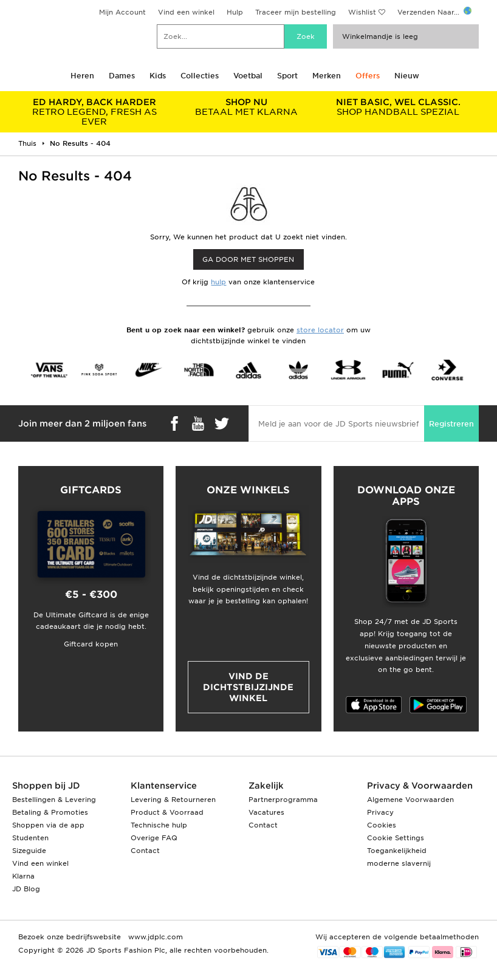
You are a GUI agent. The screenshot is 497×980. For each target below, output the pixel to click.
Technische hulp (159, 825)
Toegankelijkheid (397, 851)
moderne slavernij (399, 863)
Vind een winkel (186, 12)
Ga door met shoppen (248, 259)
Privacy (380, 812)
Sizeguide (29, 851)
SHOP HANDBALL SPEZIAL (398, 107)
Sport (287, 76)
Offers (368, 76)
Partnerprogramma (283, 800)
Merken (327, 76)
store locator (320, 330)
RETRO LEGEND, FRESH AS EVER (94, 112)
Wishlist (362, 12)
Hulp (235, 12)
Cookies (382, 825)
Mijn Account (122, 12)
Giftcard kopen (91, 644)
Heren (82, 76)
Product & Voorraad (167, 812)
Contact (145, 851)
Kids (158, 76)
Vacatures (266, 812)
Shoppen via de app (48, 825)
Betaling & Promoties (50, 812)
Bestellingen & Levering (54, 800)
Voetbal (248, 76)
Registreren (451, 424)
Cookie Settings (396, 838)
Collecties (200, 76)
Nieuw (407, 76)
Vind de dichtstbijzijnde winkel (248, 687)
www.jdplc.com (154, 937)
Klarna (23, 876)
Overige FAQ (154, 838)
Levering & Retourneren (173, 800)
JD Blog (26, 889)
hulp (218, 282)
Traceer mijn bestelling (296, 12)
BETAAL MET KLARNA (246, 107)
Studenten (30, 838)
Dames (122, 76)
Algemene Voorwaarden (410, 800)
